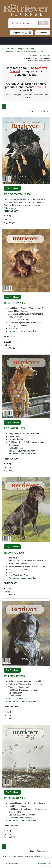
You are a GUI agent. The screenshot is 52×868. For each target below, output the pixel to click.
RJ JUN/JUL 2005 (14, 553)
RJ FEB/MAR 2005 (14, 798)
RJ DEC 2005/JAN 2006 (17, 194)
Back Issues (31, 52)
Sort (32, 111)
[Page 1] (4, 106)
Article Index (10, 208)
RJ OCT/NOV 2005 (14, 303)
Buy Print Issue (12, 188)
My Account (42, 33)
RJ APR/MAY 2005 (14, 676)
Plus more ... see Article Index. (22, 331)
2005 (41, 52)
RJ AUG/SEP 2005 (14, 428)
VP (3, 49)
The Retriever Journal (14, 52)
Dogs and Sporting (26, 49)
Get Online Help (45, 56)
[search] (23, 23)
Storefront (11, 49)
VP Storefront (14, 864)
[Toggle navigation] (47, 41)
